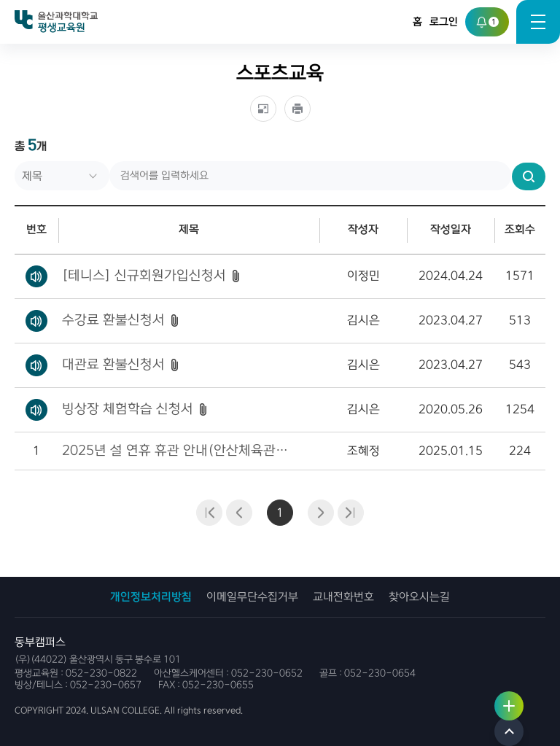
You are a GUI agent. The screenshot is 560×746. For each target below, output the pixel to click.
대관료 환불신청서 (113, 365)
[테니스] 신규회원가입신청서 (144, 276)
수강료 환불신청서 (113, 320)
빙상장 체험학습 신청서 (128, 409)
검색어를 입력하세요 (15, 162)
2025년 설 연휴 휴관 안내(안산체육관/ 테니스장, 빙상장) (176, 451)
